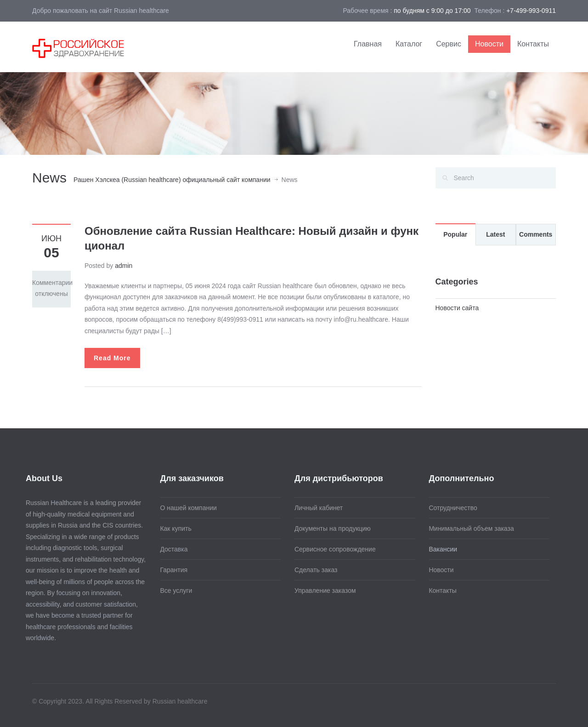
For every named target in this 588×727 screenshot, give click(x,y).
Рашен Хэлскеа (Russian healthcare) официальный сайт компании (172, 180)
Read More (112, 358)
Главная (368, 44)
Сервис (449, 44)
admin (124, 266)
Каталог (409, 44)
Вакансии (441, 549)
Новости (489, 44)
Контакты (533, 44)
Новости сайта (457, 308)
